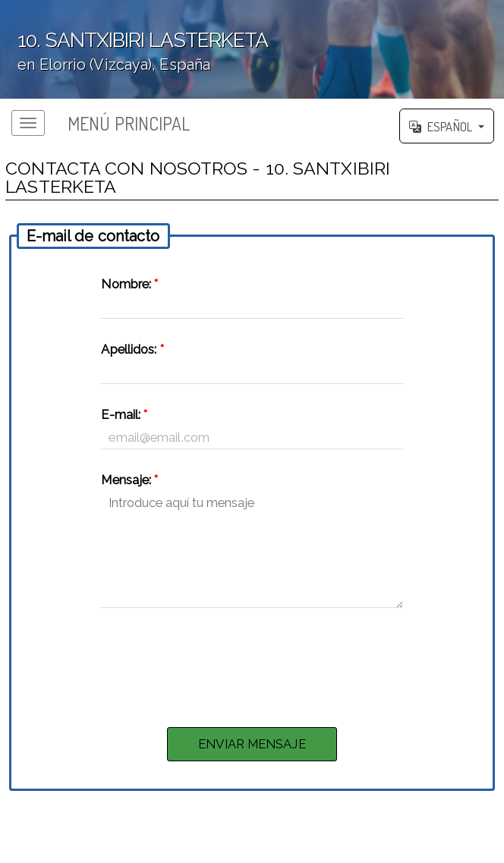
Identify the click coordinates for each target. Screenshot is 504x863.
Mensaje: (129, 480)
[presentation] (252, 663)
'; (252, 49)
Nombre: (129, 284)
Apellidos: (132, 349)
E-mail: (124, 414)
